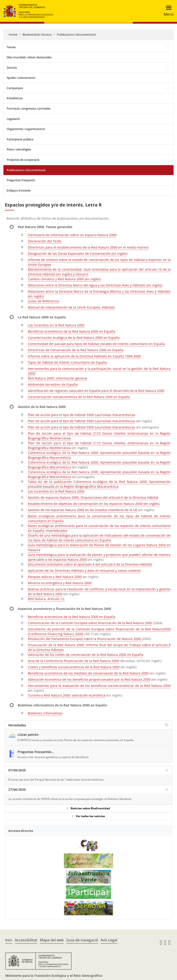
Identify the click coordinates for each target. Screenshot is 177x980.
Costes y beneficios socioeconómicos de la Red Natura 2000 (74, 667)
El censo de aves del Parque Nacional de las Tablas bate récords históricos (56, 780)
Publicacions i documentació (76, 34)
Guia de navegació (82, 940)
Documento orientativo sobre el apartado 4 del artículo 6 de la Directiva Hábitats (90, 564)
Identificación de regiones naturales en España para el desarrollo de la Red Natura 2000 (96, 391)
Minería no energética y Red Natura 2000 (60, 583)
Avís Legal (109, 940)
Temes (11, 47)
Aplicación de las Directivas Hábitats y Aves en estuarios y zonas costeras (84, 571)
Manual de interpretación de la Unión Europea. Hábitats (71, 307)
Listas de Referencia (43, 301)
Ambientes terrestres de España (53, 384)
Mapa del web (52, 940)
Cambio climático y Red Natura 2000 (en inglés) (64, 279)
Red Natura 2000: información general (58, 378)
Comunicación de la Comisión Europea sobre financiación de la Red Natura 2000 (90, 623)
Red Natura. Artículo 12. (46, 599)
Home (13, 34)
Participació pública (20, 139)
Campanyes (15, 88)
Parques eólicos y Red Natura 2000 (55, 577)
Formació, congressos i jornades (29, 108)
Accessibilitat (26, 940)
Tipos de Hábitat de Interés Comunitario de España (67, 362)
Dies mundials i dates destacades (29, 57)
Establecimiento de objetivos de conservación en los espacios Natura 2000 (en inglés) (94, 504)
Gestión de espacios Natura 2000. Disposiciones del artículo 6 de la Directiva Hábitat (93, 497)
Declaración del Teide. (45, 241)
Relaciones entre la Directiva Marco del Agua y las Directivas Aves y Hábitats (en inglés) (95, 285)
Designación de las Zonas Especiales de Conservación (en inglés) (78, 253)
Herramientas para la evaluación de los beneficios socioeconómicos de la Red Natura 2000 (99, 686)
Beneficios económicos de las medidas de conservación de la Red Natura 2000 (88, 673)
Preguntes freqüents (21, 180)
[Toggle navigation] (167, 11)
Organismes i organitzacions (26, 129)
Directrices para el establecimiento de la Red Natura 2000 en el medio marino (88, 247)
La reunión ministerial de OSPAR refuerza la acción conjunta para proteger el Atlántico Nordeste (70, 799)
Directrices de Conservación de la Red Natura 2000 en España (76, 350)
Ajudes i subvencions (21, 78)
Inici (9, 940)
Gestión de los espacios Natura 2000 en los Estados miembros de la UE (83, 510)
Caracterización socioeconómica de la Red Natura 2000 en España (79, 397)
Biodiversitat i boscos (37, 34)
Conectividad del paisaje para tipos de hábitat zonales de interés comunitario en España (96, 344)
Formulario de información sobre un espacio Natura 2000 (72, 235)
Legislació (13, 119)
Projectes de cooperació (23, 160)
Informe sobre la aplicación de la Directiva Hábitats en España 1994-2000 (84, 356)
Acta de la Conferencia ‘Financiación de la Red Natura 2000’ (74, 661)
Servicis (12, 68)
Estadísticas (15, 98)
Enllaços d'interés (19, 190)
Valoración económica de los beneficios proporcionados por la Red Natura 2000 (89, 679)
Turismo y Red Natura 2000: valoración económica (67, 695)
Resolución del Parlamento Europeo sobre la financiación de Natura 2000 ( (85, 639)
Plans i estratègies (19, 149)
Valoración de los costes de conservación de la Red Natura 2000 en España (86, 655)
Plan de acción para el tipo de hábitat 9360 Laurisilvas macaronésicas (82, 415)
